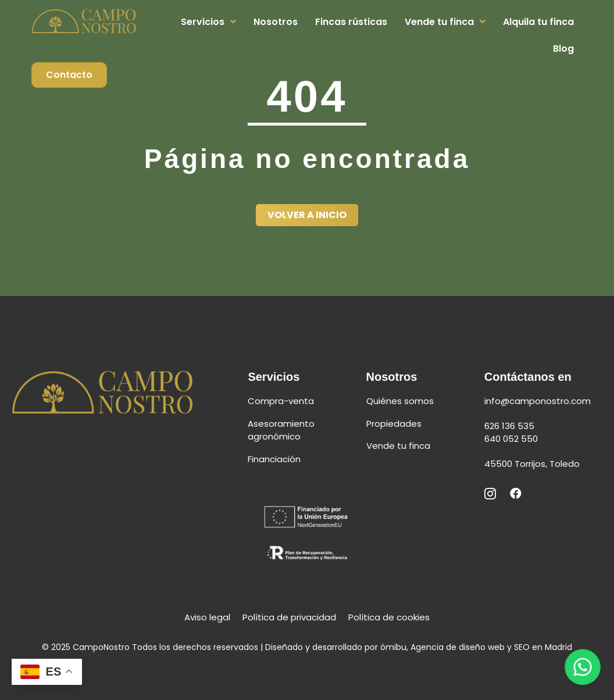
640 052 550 (512, 439)
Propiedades (394, 424)
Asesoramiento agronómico (281, 430)
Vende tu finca (398, 446)
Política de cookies (389, 617)
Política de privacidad (289, 617)
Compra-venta (281, 401)
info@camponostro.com (538, 401)
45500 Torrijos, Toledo (532, 464)
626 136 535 (511, 426)
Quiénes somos (400, 401)
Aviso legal (207, 617)
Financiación (274, 459)
